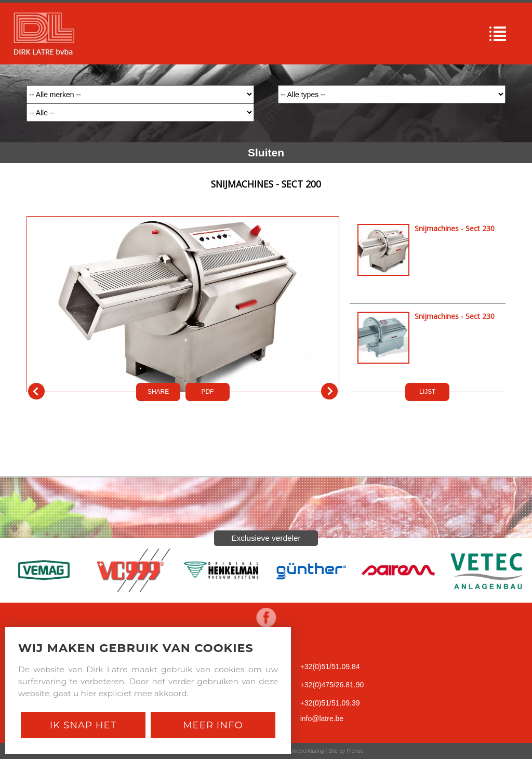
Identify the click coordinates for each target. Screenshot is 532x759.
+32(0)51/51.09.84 (330, 667)
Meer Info (213, 725)
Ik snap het (83, 725)
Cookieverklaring (303, 751)
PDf (208, 392)
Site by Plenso (346, 751)
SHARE (158, 392)
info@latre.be (322, 718)
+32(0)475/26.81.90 (332, 685)
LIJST (427, 392)
